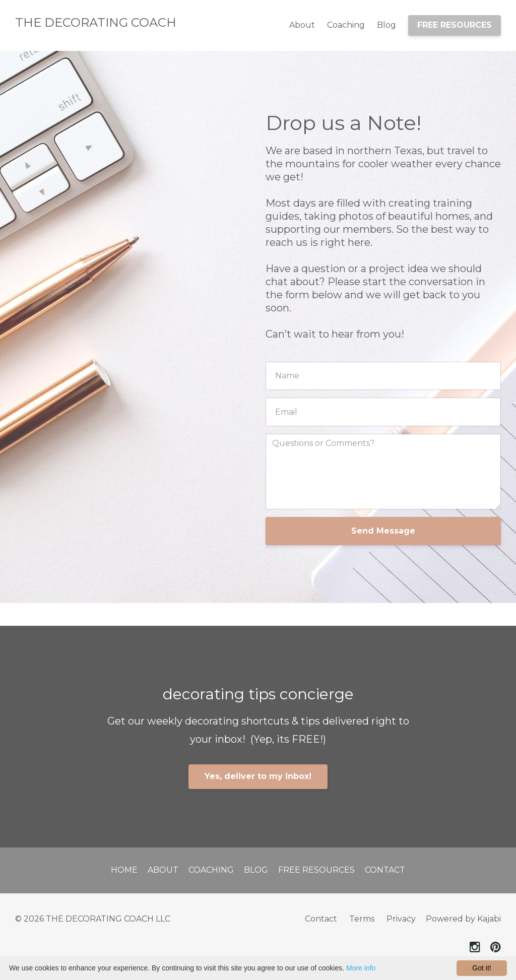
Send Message (383, 531)
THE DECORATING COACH (96, 22)
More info (361, 968)
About (302, 25)
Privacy (401, 919)
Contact (385, 870)
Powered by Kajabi (463, 919)
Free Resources (316, 870)
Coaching (346, 25)
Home (124, 870)
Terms (362, 919)
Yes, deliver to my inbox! (258, 776)
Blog (386, 25)
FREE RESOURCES (455, 25)
